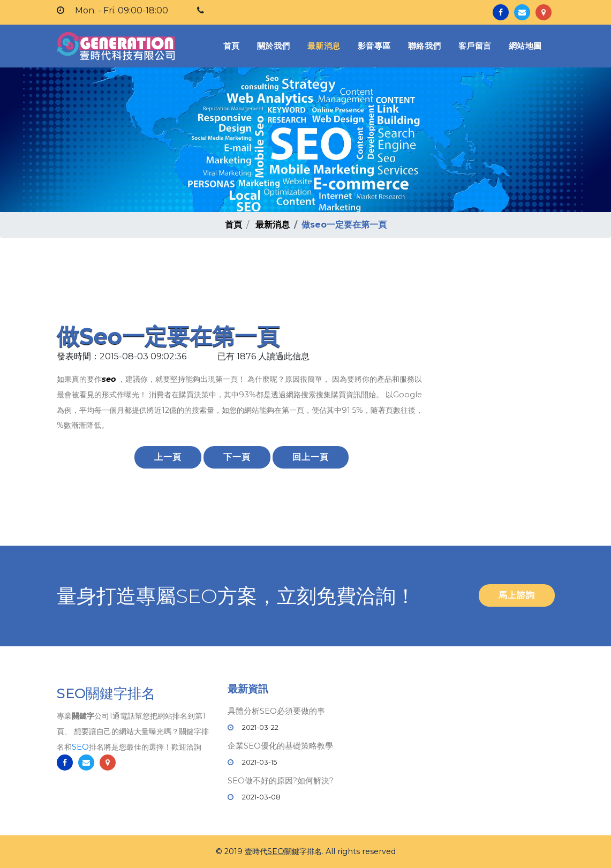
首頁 (234, 45)
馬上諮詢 (517, 595)
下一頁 (237, 457)
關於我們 (274, 46)
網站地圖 (525, 46)
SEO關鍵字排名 (106, 694)
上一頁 (168, 457)
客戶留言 (475, 46)
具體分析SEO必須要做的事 (276, 711)
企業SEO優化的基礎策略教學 (280, 746)
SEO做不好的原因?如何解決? (281, 780)
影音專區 (374, 46)
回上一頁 (311, 457)
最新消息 (324, 46)
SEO (80, 748)
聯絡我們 (425, 46)
